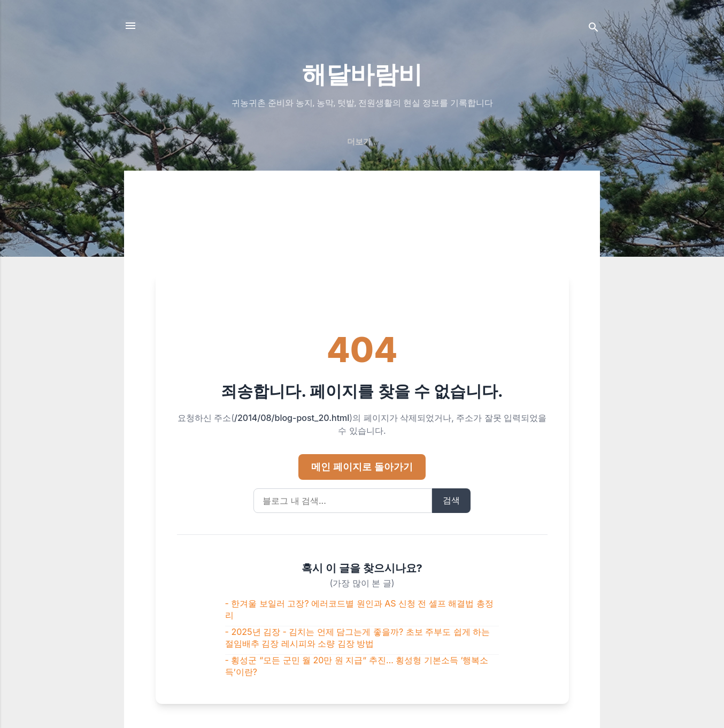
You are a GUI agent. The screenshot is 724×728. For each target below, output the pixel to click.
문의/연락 (392, 142)
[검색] (594, 29)
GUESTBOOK (537, 142)
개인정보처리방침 (461, 142)
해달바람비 (362, 75)
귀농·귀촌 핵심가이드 (180, 142)
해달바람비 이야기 (322, 142)
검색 (451, 500)
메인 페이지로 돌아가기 (362, 467)
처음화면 (253, 142)
